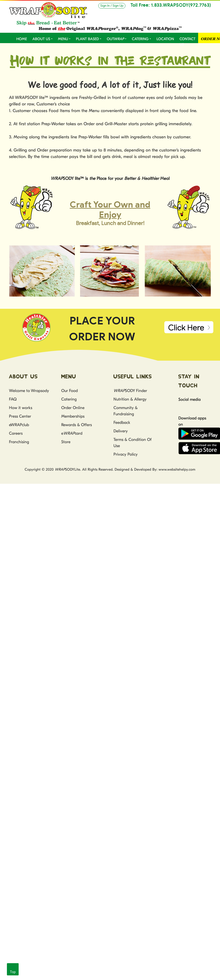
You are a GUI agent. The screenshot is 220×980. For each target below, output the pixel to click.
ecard (72, 433)
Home (22, 39)
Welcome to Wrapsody (29, 391)
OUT (115, 39)
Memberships (73, 416)
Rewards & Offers (77, 425)
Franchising (19, 442)
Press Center (20, 416)
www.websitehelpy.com (177, 469)
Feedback (122, 423)
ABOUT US (41, 39)
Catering (69, 399)
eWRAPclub (19, 425)
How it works (21, 408)
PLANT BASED (87, 39)
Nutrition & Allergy (130, 399)
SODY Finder (130, 391)
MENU (63, 39)
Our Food (69, 391)
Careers (16, 433)
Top (13, 972)
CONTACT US (187, 42)
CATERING (140, 39)
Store (66, 442)
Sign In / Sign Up (112, 6)
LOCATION (165, 39)
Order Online (73, 408)
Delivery (121, 431)
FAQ (13, 399)
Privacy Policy (126, 454)
